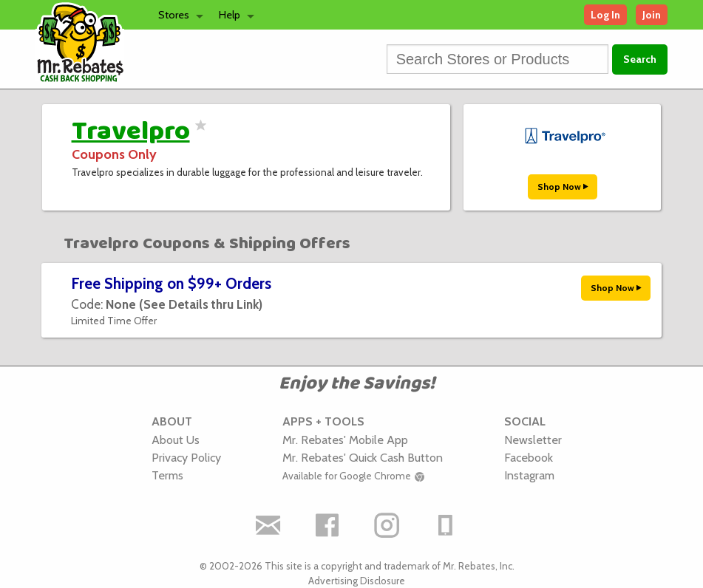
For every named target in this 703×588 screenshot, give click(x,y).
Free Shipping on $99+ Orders (171, 283)
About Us (176, 440)
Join (652, 15)
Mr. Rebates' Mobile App (345, 440)
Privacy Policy (186, 457)
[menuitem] (177, 15)
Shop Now (563, 187)
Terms (167, 475)
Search (640, 59)
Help (230, 15)
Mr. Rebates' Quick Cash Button (363, 457)
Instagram (529, 475)
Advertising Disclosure (357, 581)
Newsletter (533, 440)
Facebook (529, 457)
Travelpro (131, 131)
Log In (605, 15)
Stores (174, 15)
